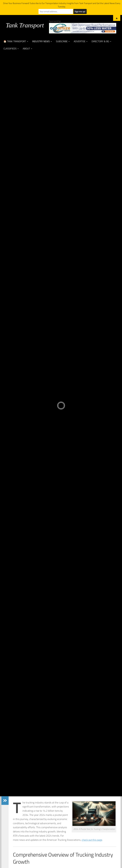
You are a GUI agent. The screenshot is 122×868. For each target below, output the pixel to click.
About (26, 49)
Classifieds (10, 49)
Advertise (80, 41)
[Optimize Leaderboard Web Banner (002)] (83, 28)
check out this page (92, 840)
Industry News (41, 41)
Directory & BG (100, 41)
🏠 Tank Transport (15, 41)
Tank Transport (25, 25)
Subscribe (62, 41)
